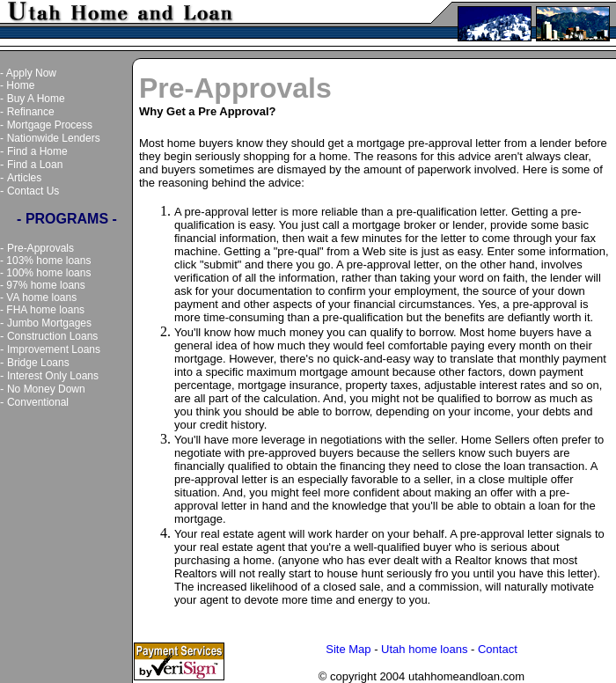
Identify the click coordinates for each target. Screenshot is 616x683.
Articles (24, 178)
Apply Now (31, 73)
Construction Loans (52, 336)
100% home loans (48, 273)
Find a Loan (35, 165)
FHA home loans (45, 310)
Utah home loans (424, 649)
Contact (498, 649)
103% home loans (48, 261)
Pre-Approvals (40, 248)
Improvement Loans (54, 349)
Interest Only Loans (53, 376)
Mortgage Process (50, 125)
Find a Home (37, 151)
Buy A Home (36, 99)
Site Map (348, 649)
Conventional (38, 402)
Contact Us (33, 191)
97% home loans (45, 285)
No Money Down (46, 389)
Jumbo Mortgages (49, 323)
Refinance (31, 112)
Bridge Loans (38, 363)
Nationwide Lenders (54, 138)
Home (20, 85)
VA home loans (41, 297)
